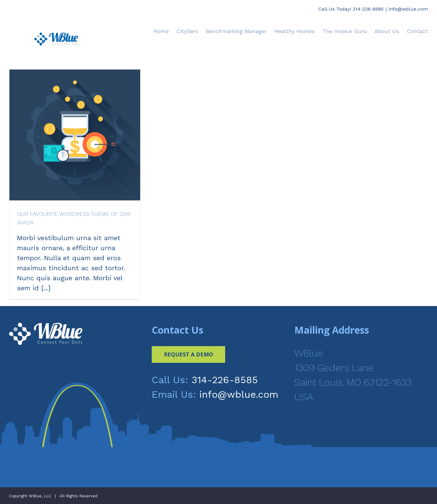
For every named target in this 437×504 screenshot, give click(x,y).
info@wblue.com (408, 9)
